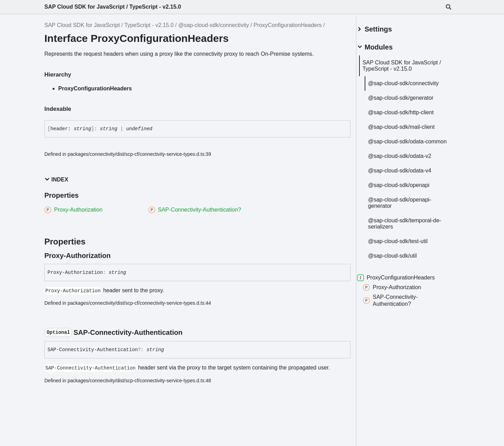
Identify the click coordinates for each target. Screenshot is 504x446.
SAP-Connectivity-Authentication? (399, 304)
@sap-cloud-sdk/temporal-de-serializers (409, 227)
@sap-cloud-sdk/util (401, 259)
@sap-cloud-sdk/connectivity (214, 25)
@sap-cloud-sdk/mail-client (410, 124)
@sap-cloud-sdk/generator (409, 95)
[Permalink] (117, 256)
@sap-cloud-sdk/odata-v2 (408, 159)
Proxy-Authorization (400, 291)
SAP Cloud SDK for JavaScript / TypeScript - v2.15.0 (113, 7)
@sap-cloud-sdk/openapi (407, 189)
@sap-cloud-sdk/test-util (406, 245)
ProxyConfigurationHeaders (288, 25)
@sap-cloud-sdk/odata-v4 (408, 174)
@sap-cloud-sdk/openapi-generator (408, 206)
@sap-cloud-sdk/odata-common (405, 142)
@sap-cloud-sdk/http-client (409, 110)
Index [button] (56, 180)
